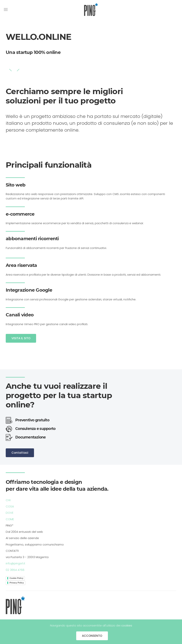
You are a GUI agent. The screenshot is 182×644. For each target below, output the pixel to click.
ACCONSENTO (92, 636)
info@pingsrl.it (15, 563)
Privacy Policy (17, 583)
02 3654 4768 (15, 570)
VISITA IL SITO (21, 338)
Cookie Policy (16, 578)
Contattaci (20, 453)
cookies (127, 625)
